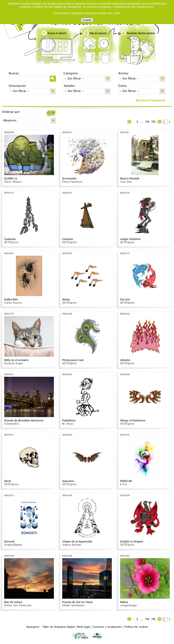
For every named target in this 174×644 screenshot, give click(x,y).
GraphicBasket (13, 545)
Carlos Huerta (13, 303)
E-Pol (123, 484)
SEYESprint (11, 242)
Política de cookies (136, 627)
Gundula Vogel (13, 363)
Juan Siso (126, 182)
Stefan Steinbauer (73, 605)
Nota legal (84, 627)
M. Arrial (68, 424)
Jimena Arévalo (72, 545)
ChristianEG (12, 424)
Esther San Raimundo (18, 605)
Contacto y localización (107, 627)
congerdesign (129, 605)
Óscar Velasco (13, 182)
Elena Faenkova (72, 182)
